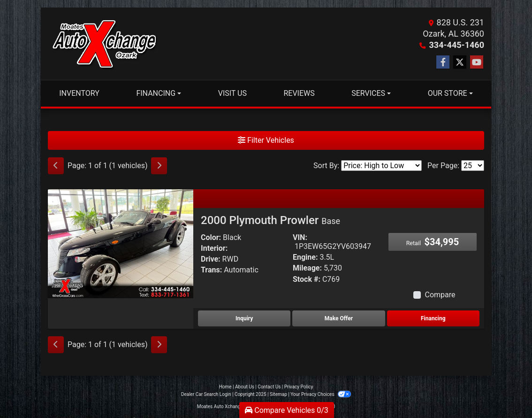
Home (225, 387)
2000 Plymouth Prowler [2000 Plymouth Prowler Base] (270, 220)
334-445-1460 (457, 45)
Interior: (214, 248)
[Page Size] (473, 166)
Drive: (211, 259)
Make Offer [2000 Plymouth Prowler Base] (339, 318)
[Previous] (56, 166)
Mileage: (307, 268)
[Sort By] (381, 166)
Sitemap (278, 394)
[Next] (159, 166)
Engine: (305, 257)
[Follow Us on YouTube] (477, 62)
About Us (245, 387)
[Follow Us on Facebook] (443, 62)
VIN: (300, 237)
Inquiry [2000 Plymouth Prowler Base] (244, 318)
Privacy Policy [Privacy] (299, 387)
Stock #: (307, 279)
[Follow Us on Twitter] (460, 62)
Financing (433, 318)
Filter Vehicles (266, 140)
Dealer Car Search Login (206, 394)
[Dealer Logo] (104, 44)
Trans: (211, 270)
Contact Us (269, 387)
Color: (211, 237)
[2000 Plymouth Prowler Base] (121, 243)
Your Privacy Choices (321, 394)
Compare (440, 295)
